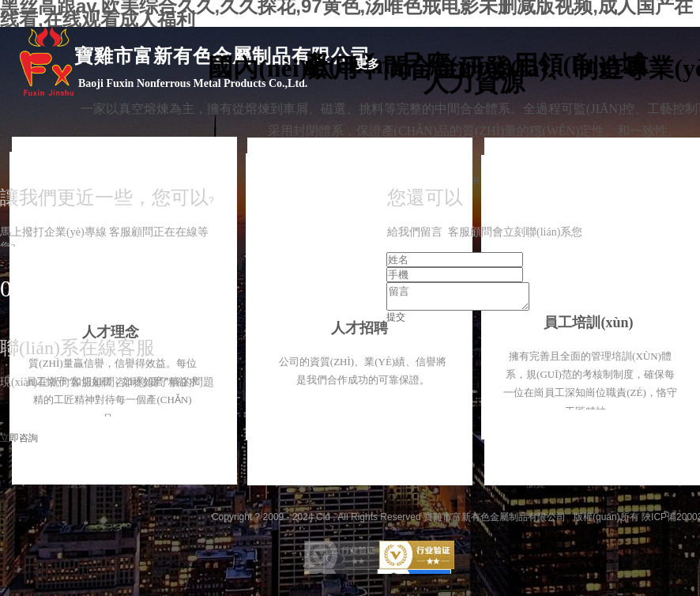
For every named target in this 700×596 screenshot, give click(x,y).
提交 (396, 322)
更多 (367, 64)
